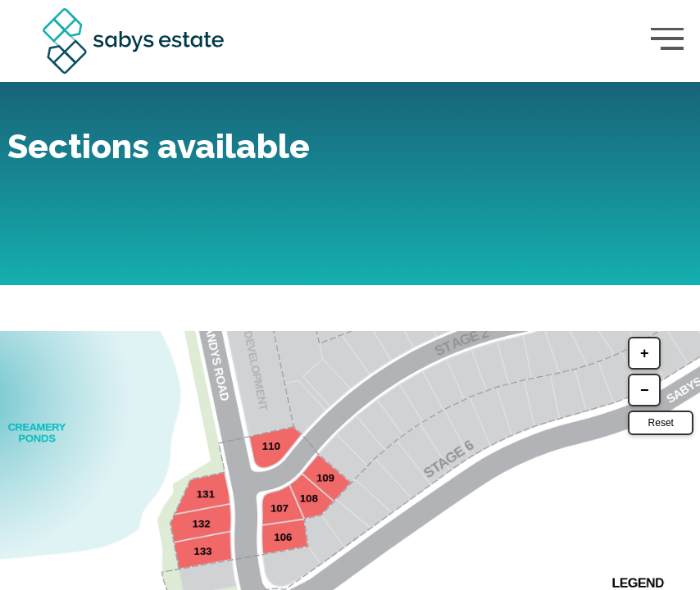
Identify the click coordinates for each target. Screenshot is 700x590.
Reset (659, 461)
